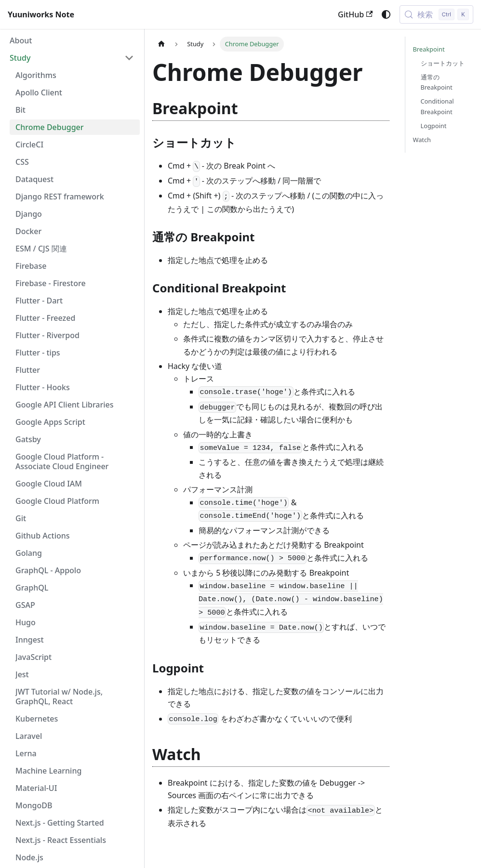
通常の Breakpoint (437, 82)
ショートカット (443, 63)
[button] (72, 58)
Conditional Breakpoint (437, 106)
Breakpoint (429, 49)
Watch (422, 140)
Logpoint (434, 126)
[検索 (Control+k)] (436, 14)
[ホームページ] (161, 44)
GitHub (355, 14)
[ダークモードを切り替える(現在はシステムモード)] (386, 14)
